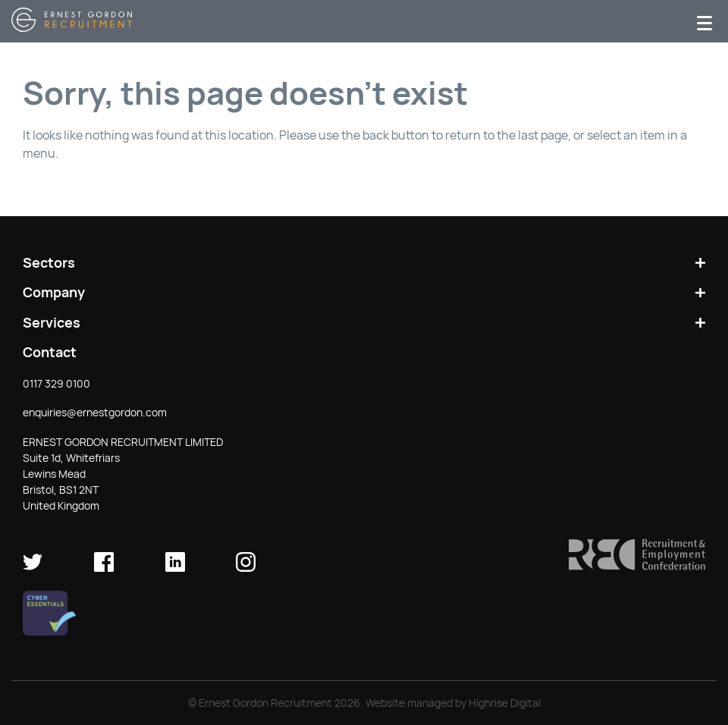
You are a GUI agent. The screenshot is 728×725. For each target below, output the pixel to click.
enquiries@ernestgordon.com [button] (95, 413)
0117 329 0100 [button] (56, 384)
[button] (637, 567)
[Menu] (704, 22)
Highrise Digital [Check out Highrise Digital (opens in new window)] (505, 703)
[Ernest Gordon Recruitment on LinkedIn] (175, 568)
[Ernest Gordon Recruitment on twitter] (33, 568)
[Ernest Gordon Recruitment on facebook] (104, 568)
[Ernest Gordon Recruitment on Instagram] (246, 568)
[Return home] (72, 28)
